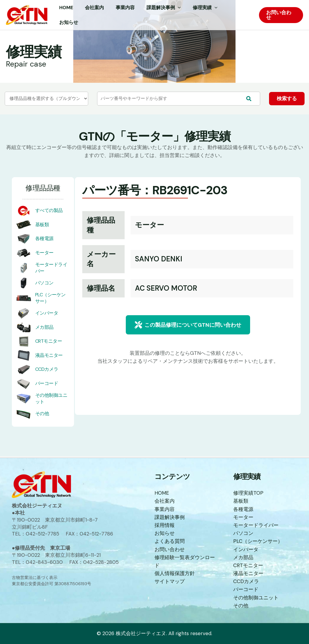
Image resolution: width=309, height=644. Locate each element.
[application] (183, 15)
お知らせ (165, 533)
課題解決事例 (170, 517)
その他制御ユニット (256, 598)
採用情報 (165, 525)
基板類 (42, 226)
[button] (188, 327)
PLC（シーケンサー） (258, 542)
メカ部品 (44, 329)
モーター (44, 254)
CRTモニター (49, 343)
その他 (42, 416)
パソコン (44, 285)
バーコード (47, 385)
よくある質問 (170, 542)
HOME (162, 493)
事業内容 (165, 509)
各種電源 (44, 241)
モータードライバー (256, 525)
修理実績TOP (248, 493)
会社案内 (165, 501)
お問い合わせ (170, 550)
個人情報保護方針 (175, 574)
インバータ (47, 315)
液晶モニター (49, 357)
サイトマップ (170, 582)
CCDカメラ (47, 371)
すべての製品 (49, 212)
